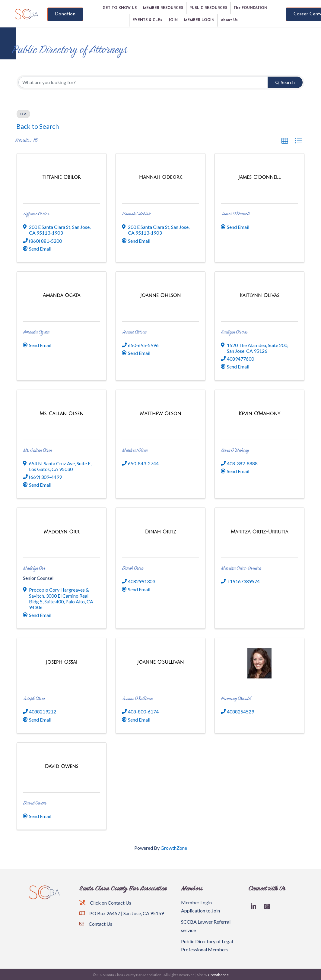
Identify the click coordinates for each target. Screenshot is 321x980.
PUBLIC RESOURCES (208, 8)
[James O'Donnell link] (259, 177)
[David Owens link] (61, 766)
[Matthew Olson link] (161, 414)
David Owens (35, 803)
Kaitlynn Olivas (234, 332)
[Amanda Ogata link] (62, 295)
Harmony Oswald (236, 698)
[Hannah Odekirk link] (161, 177)
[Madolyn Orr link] (61, 532)
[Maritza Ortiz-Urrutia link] (260, 532)
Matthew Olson (135, 450)
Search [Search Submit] (285, 82)
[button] (285, 141)
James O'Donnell (235, 214)
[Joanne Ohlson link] (160, 295)
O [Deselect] (23, 114)
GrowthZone (174, 848)
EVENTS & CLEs (147, 20)
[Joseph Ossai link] (62, 662)
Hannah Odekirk (136, 214)
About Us (229, 20)
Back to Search (38, 126)
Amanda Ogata (36, 332)
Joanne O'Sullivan (137, 698)
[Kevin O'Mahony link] (259, 414)
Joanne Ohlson (134, 332)
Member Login (196, 902)
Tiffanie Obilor (36, 214)
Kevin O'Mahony (235, 450)
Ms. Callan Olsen (37, 450)
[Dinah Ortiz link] (160, 532)
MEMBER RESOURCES (163, 8)
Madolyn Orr (34, 568)
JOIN (173, 20)
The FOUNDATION (250, 8)
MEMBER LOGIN (199, 20)
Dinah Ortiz (132, 568)
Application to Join (200, 910)
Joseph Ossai (34, 698)
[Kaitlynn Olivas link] (259, 295)
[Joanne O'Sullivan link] (160, 662)
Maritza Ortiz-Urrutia (241, 568)
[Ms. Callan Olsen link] (61, 414)
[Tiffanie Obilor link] (61, 177)
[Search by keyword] (143, 82)
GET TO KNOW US (120, 8)
